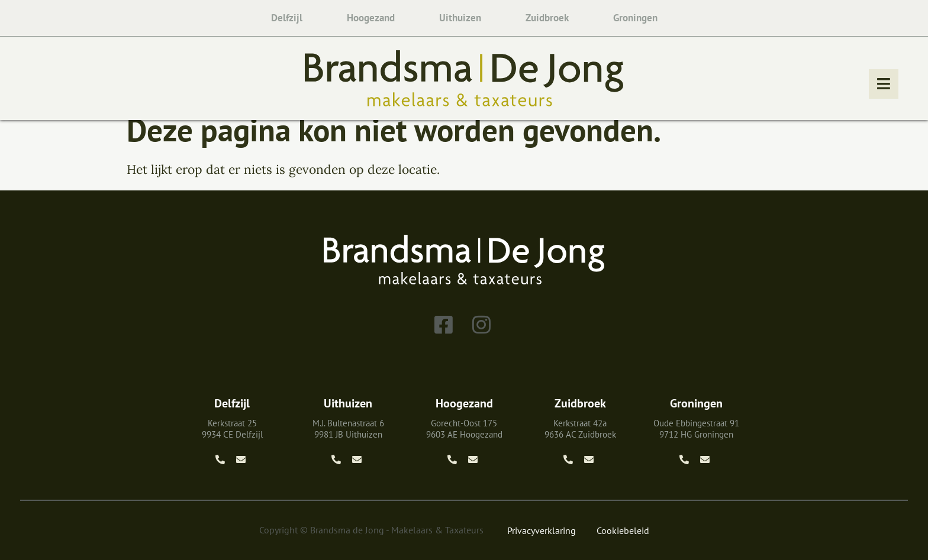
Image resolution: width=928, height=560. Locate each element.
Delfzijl (287, 18)
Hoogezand (371, 18)
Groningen (635, 18)
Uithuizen (460, 18)
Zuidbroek (547, 18)
